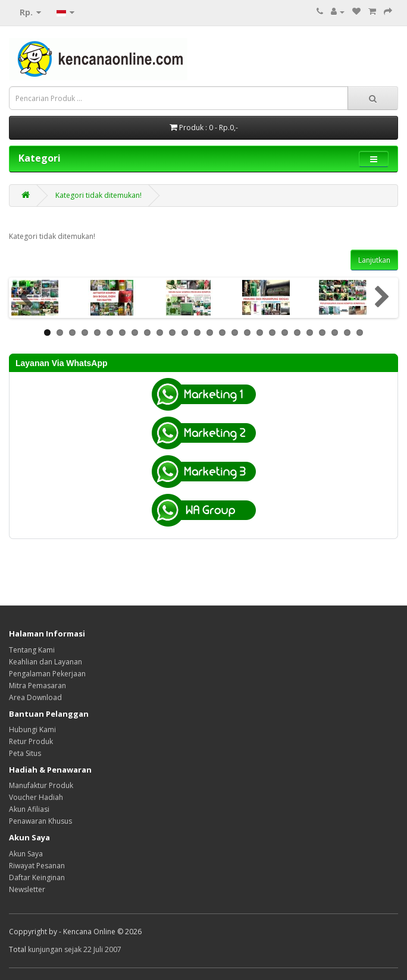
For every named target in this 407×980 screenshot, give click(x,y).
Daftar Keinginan (37, 877)
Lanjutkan (374, 260)
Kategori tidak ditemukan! (98, 195)
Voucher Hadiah (36, 797)
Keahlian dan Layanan (46, 662)
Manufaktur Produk (41, 785)
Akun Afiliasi (29, 809)
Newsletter (27, 889)
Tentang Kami (32, 650)
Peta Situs (25, 753)
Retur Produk (31, 741)
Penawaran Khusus (40, 821)
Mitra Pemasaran (37, 686)
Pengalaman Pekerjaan (47, 674)
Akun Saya (26, 854)
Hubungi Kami (32, 730)
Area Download (35, 697)
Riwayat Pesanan (37, 866)
